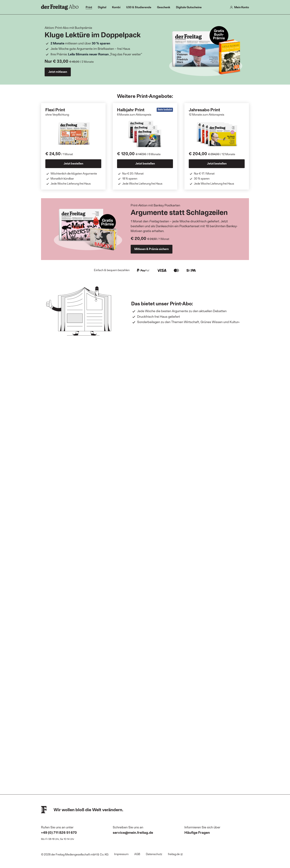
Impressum (121, 854)
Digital (102, 7)
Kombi (116, 7)
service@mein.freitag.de (133, 832)
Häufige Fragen (197, 832)
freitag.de (175, 854)
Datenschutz (154, 854)
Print (89, 7)
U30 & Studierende (139, 7)
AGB (137, 854)
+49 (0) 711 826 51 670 (59, 832)
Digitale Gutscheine (189, 7)
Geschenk (164, 7)
